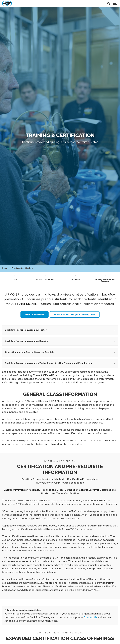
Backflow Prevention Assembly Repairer (60, 341)
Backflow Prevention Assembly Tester (60, 330)
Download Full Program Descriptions (75, 314)
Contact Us (90, 617)
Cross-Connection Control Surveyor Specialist (60, 352)
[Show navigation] (115, 4)
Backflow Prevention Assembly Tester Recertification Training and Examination (60, 363)
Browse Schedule (35, 314)
